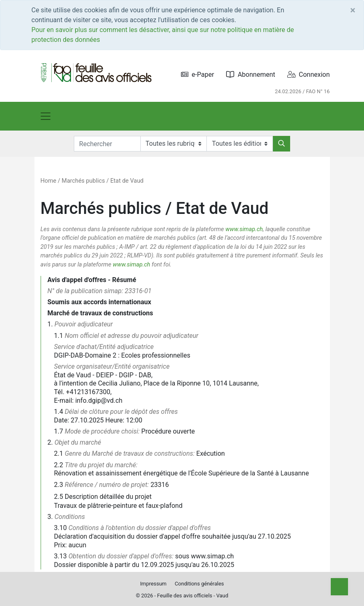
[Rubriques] (174, 144)
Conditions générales (199, 584)
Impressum (153, 584)
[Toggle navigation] (46, 116)
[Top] (339, 587)
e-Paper (198, 75)
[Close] (353, 10)
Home (49, 181)
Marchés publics (83, 181)
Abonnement (251, 75)
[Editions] (240, 144)
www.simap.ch (244, 229)
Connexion (308, 75)
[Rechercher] (282, 144)
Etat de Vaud (127, 181)
